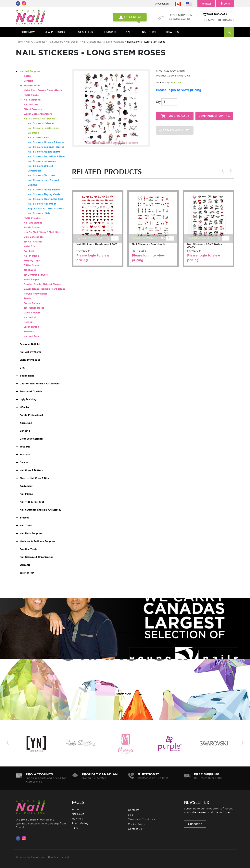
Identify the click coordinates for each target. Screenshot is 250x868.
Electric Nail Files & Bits (34, 478)
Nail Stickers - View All (41, 123)
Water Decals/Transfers (38, 114)
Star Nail (25, 455)
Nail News (78, 814)
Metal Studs (31, 246)
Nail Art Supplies (36, 42)
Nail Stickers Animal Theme (44, 152)
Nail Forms (26, 494)
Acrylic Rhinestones (35, 294)
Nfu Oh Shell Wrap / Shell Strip (42, 232)
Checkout (164, 4)
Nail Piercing (31, 256)
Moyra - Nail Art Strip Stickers (46, 208)
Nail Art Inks (31, 104)
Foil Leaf (29, 251)
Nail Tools (26, 525)
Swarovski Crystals (31, 391)
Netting (28, 322)
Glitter (27, 76)
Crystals (28, 81)
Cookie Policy (136, 824)
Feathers (29, 331)
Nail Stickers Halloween (42, 161)
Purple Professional (31, 415)
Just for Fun (27, 573)
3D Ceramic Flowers (36, 275)
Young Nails (27, 376)
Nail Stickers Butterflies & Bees (46, 156)
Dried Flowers (32, 313)
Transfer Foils (32, 85)
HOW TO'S (172, 32)
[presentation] (223, 171)
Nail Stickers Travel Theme (44, 190)
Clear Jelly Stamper (31, 439)
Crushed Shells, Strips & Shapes (42, 284)
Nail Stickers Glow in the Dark (45, 199)
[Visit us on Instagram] (25, 838)
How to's (77, 819)
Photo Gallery (80, 823)
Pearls (27, 298)
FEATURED (109, 32)
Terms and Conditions (142, 819)
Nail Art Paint (32, 336)
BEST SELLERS (84, 32)
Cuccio (24, 462)
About (76, 809)
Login (225, 4)
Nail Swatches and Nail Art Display (40, 510)
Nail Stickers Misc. (38, 138)
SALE (129, 32)
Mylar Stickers (32, 218)
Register (206, 4)
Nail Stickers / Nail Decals (64, 42)
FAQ (75, 828)
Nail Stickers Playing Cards (44, 194)
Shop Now (28, 32)
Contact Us (135, 829)
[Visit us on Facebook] (19, 838)
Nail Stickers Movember (42, 204)
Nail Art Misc (31, 317)
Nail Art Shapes (33, 223)
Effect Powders (33, 109)
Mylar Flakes (31, 95)
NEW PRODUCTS (55, 32)
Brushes (24, 518)
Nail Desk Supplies (31, 533)
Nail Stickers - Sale (39, 213)
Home (19, 42)
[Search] (229, 32)
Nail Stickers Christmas (41, 175)
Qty (158, 102)
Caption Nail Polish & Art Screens (40, 384)
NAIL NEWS (149, 32)
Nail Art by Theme (31, 352)
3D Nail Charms (33, 242)
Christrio (25, 431)
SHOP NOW (124, 633)
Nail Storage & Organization (37, 557)
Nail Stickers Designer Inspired (46, 147)
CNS (22, 368)
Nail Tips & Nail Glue (32, 502)
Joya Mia (25, 447)
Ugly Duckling (28, 399)
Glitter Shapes (32, 265)
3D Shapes (30, 270)
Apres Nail (26, 423)
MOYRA (24, 407)
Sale (131, 815)
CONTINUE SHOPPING (214, 116)
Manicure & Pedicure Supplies (37, 541)
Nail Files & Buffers (31, 470)
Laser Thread (31, 327)
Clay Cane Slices (34, 237)
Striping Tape (32, 261)
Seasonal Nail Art (30, 344)
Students (25, 565)
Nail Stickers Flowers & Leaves (46, 142)
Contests (133, 810)
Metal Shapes (31, 279)
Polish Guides (32, 303)
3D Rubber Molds (34, 308)
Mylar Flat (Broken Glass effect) (43, 90)
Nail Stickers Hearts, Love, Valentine (103, 42)
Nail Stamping (32, 100)
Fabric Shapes (32, 227)
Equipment (26, 486)
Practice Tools (28, 549)
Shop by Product (30, 360)
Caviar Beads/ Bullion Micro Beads (44, 289)
